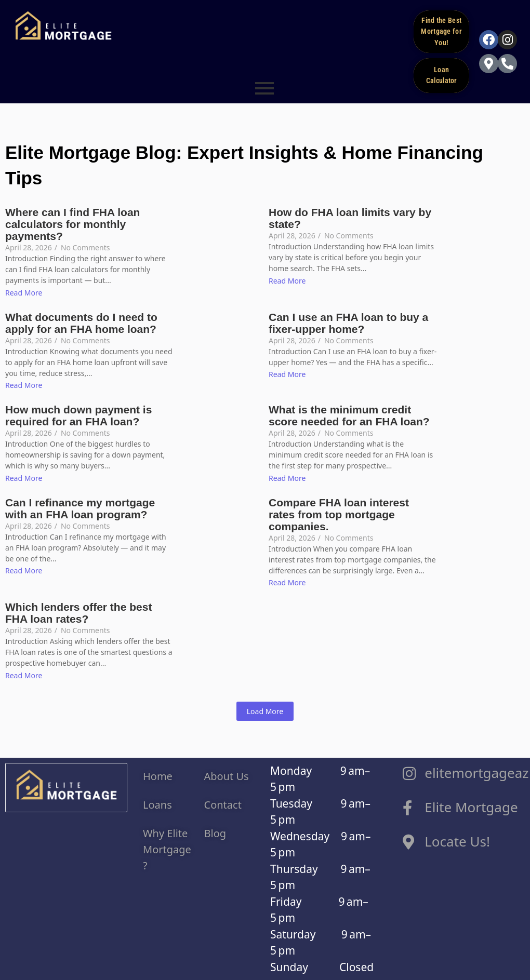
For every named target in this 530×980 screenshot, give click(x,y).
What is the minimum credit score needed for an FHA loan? (349, 414)
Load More (265, 710)
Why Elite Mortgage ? (167, 848)
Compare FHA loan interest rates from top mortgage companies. (339, 513)
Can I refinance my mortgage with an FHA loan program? (80, 507)
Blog (215, 832)
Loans (157, 803)
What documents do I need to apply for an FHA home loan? (81, 321)
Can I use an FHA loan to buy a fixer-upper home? (348, 321)
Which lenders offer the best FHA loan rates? (78, 612)
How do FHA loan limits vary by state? (350, 217)
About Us (227, 775)
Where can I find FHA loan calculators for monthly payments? (72, 223)
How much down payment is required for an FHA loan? (78, 414)
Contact (224, 803)
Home (159, 775)
